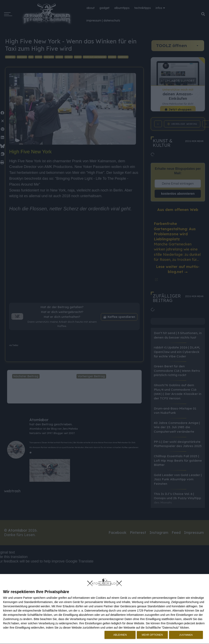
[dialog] (104, 609)
